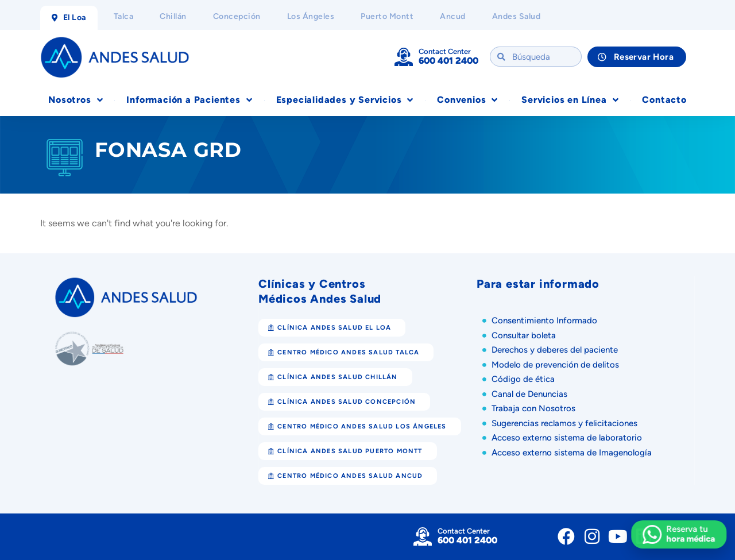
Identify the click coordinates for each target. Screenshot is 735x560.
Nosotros (76, 100)
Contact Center (445, 51)
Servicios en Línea (570, 100)
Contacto (664, 100)
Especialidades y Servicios (345, 100)
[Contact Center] (404, 57)
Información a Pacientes (189, 100)
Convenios (467, 100)
